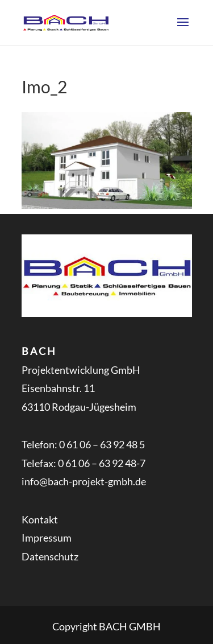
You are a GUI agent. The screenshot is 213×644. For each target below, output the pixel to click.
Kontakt (40, 519)
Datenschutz (50, 556)
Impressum (47, 538)
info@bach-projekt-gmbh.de (84, 481)
